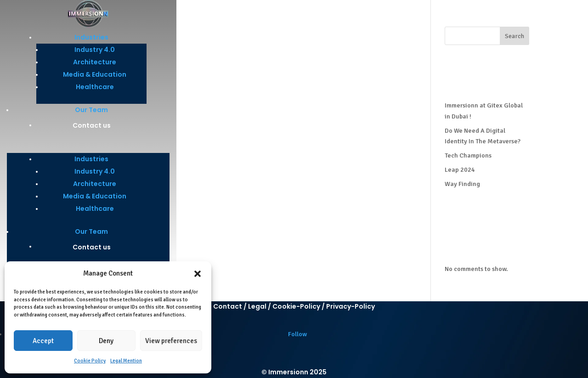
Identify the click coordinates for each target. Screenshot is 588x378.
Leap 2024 (460, 170)
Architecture (95, 62)
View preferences (171, 341)
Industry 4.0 (95, 50)
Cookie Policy (90, 361)
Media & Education (95, 74)
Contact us (92, 125)
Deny (106, 341)
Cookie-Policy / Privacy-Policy (324, 306)
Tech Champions (468, 155)
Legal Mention (126, 361)
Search (514, 36)
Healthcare (95, 87)
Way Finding (462, 184)
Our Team (91, 110)
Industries (91, 37)
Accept (43, 341)
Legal (257, 306)
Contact (228, 306)
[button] (198, 274)
